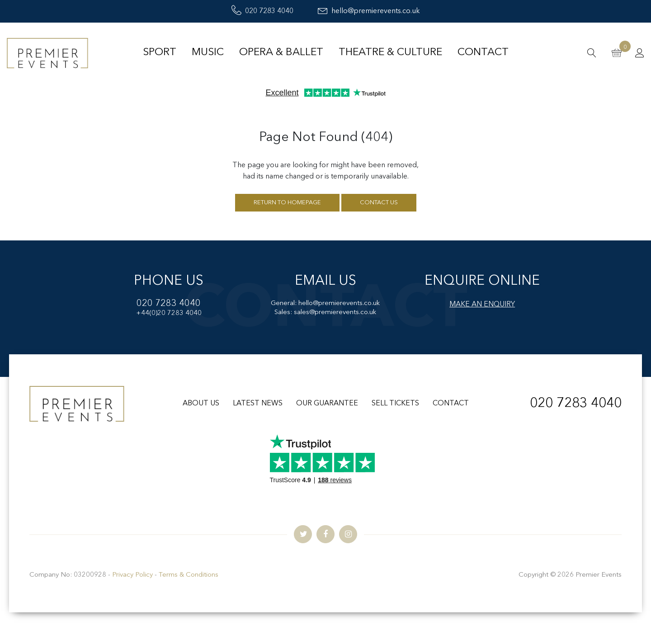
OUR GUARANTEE (327, 404)
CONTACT (451, 404)
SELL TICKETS (395, 404)
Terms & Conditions (189, 575)
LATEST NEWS (258, 404)
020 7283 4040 (262, 11)
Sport (160, 53)
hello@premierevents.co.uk (369, 11)
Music (208, 53)
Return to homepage (287, 203)
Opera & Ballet (281, 53)
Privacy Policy (132, 575)
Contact (483, 53)
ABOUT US (201, 404)
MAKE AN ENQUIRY (482, 305)
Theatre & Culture (390, 53)
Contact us (379, 203)
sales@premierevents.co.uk (335, 313)
